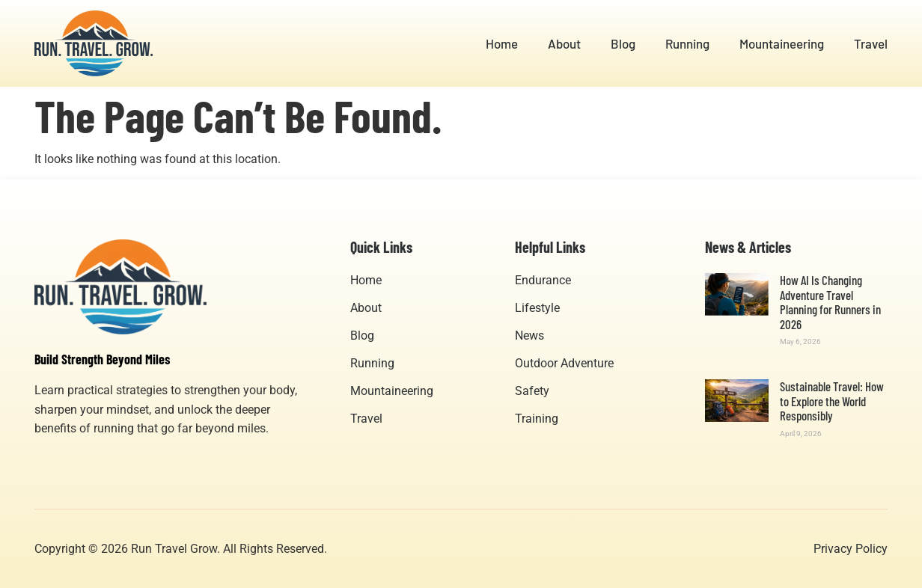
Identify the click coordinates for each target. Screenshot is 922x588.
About (564, 43)
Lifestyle (537, 308)
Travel (871, 43)
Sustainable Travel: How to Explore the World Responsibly (832, 401)
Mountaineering (782, 43)
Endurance (543, 280)
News (529, 336)
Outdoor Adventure (564, 363)
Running (687, 43)
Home (502, 43)
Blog (623, 43)
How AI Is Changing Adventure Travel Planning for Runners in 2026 (830, 302)
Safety (532, 391)
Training (537, 419)
